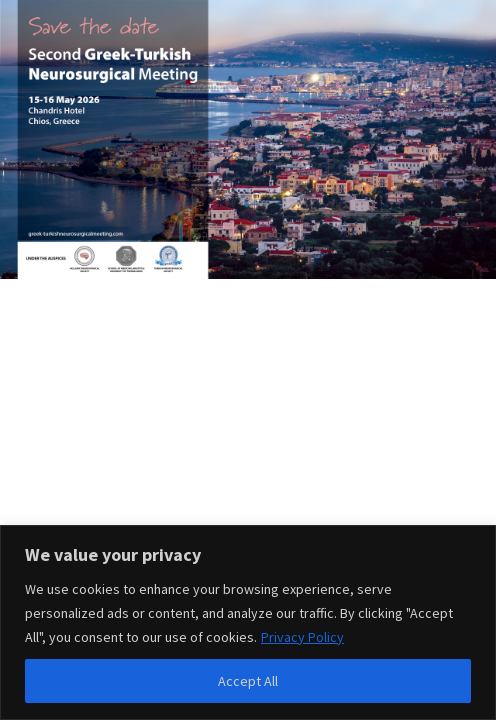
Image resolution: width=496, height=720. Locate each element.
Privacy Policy (302, 637)
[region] (248, 622)
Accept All (248, 681)
